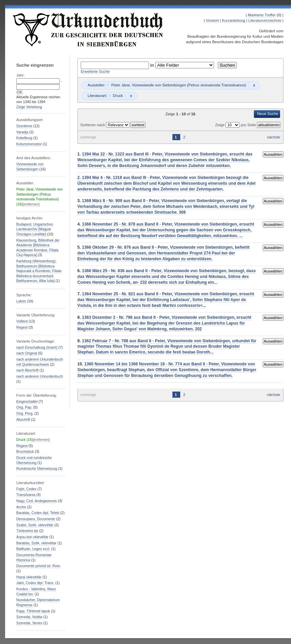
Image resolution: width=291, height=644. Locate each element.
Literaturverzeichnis (265, 20)
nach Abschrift (27, 370)
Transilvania (26, 495)
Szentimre (24, 126)
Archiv (21, 507)
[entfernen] (31, 204)
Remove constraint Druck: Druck (131, 96)
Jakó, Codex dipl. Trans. (35, 583)
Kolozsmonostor (29, 144)
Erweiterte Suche (95, 71)
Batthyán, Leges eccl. (33, 549)
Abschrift (23, 420)
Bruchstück (25, 452)
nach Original (27, 353)
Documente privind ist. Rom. (39, 566)
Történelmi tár (27, 531)
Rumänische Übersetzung (37, 469)
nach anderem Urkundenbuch (40, 376)
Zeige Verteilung (29, 107)
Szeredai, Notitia (29, 617)
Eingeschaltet (27, 402)
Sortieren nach (93, 125)
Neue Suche (268, 114)
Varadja (22, 132)
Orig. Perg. (25, 414)
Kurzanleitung (233, 20)
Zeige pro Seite (236, 125)
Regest (22, 327)
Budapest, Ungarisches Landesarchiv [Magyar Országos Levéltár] (35, 229)
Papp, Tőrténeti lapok (33, 611)
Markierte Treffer (262, 15)
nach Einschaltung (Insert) (37, 348)
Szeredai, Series (29, 623)
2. (80, 178)
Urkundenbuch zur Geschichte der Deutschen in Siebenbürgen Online (88, 30)
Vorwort (212, 20)
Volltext (22, 321)
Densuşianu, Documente (36, 519)
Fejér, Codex (26, 489)
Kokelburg (24, 138)
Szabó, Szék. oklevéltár (35, 525)
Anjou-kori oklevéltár (32, 537)
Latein (21, 301)
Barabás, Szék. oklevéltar (36, 543)
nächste (273, 137)
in (153, 65)
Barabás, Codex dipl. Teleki (38, 513)
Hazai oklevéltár (29, 577)
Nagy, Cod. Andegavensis (37, 501)
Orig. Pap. (24, 407)
